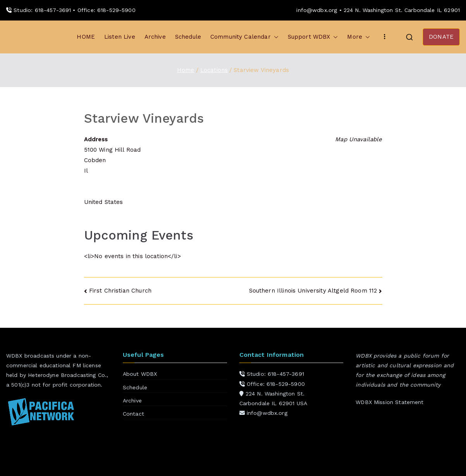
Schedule (188, 37)
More (359, 37)
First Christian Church (120, 291)
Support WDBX (313, 37)
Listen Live (120, 37)
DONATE (441, 37)
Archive (155, 37)
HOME (86, 37)
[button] (275, 37)
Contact (133, 414)
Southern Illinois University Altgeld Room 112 (313, 291)
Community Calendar (244, 37)
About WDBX (140, 374)
